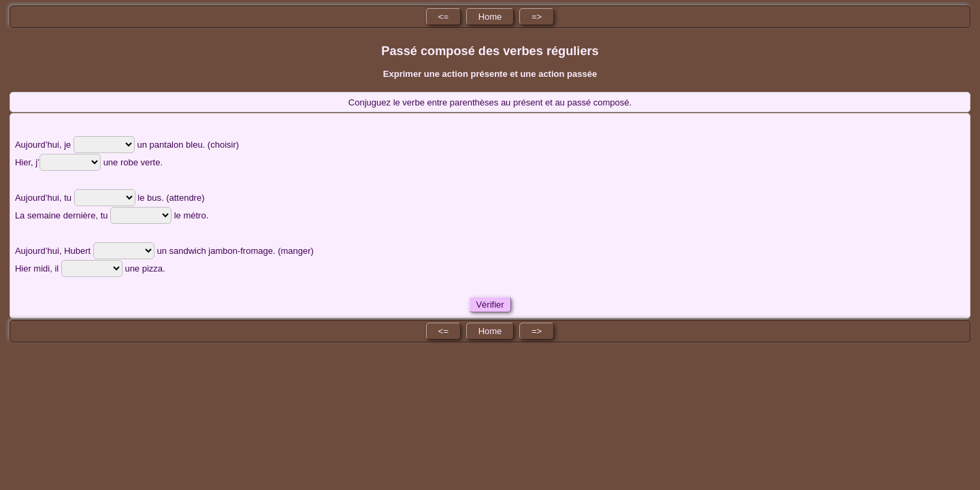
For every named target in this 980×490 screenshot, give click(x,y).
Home (490, 17)
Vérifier (490, 305)
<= (443, 17)
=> (537, 17)
